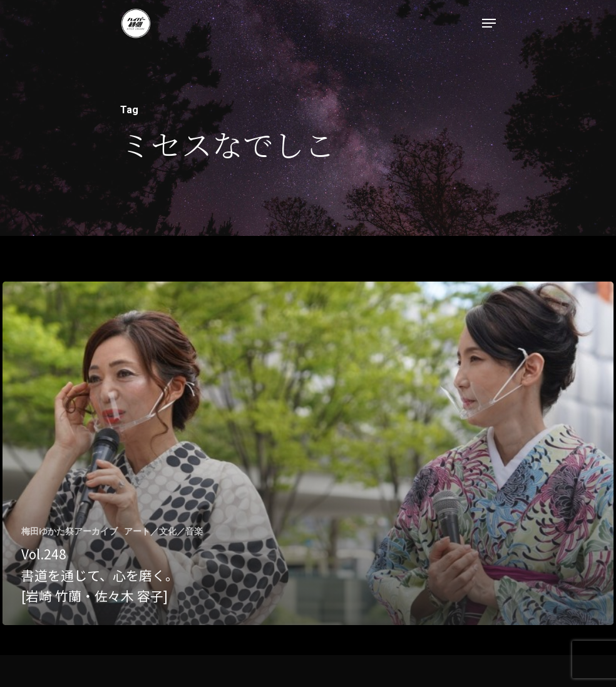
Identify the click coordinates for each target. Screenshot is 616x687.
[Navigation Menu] (489, 23)
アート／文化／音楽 (163, 531)
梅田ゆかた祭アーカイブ (69, 531)
